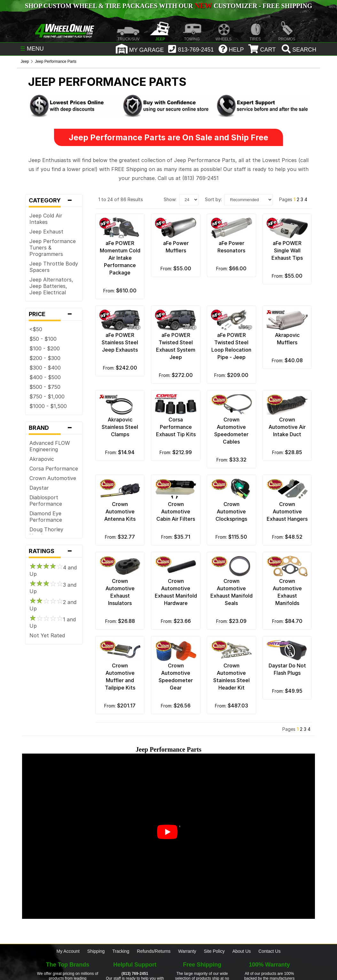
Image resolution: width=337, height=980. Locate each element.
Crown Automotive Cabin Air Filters (176, 511)
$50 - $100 (43, 339)
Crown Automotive (53, 478)
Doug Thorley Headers (46, 533)
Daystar (39, 488)
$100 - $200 (45, 348)
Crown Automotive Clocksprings (231, 511)
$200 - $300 (45, 358)
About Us (242, 951)
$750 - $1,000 (47, 396)
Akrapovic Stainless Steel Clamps (120, 427)
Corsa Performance (54, 469)
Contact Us (269, 951)
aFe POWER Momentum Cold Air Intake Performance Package (120, 258)
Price (54, 314)
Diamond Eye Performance (46, 517)
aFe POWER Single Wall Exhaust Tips (287, 250)
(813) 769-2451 (135, 974)
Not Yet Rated (47, 635)
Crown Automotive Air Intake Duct (287, 427)
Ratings (54, 551)
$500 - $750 (45, 387)
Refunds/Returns (154, 951)
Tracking (121, 951)
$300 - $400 (45, 368)
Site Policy (214, 951)
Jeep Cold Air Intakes (46, 219)
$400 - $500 (45, 377)
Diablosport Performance (46, 501)
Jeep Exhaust (46, 232)
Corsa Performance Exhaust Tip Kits (176, 427)
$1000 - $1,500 (48, 406)
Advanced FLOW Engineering (50, 446)
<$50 (36, 329)
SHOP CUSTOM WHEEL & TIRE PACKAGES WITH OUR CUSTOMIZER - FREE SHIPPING (168, 6)
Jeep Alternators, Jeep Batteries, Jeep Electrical (51, 286)
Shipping (96, 951)
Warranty (187, 951)
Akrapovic (42, 459)
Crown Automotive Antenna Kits (120, 511)
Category (54, 200)
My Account (68, 951)
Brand (54, 428)
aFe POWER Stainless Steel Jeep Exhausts (120, 342)
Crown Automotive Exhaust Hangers (287, 511)
